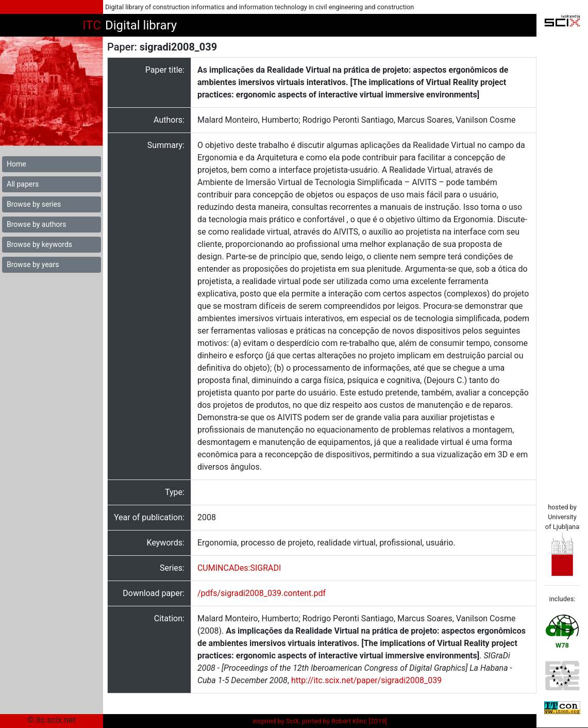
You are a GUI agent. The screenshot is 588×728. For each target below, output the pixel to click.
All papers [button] (23, 184)
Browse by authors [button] (36, 224)
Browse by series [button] (34, 204)
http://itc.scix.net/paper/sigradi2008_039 (366, 680)
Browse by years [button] (33, 264)
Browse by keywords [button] (39, 244)
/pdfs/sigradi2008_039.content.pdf (262, 593)
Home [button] (16, 164)
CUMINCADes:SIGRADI (239, 568)
